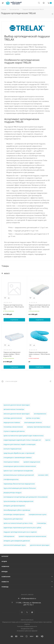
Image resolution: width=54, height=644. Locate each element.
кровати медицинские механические (32, 536)
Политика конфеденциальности (27, 626)
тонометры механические (13, 427)
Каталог (5, 556)
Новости (5, 582)
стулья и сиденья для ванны (14, 431)
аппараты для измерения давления (17, 541)
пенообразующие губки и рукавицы (17, 510)
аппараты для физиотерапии (14, 506)
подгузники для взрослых (13, 519)
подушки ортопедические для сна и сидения (20, 532)
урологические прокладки (40, 545)
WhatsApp (32, 612)
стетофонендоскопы (11, 479)
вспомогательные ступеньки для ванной (19, 475)
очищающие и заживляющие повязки (18, 457)
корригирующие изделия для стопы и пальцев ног (22, 440)
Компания (6, 577)
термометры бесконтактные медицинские (19, 484)
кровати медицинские (32, 462)
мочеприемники (40, 414)
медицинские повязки (12, 422)
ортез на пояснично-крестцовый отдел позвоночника (23, 436)
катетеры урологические (13, 418)
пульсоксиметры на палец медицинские (18, 501)
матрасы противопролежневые (39, 427)
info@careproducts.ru (29, 598)
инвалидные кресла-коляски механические (20, 466)
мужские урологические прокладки (17, 405)
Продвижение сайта (27, 629)
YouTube (22, 612)
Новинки (5, 566)
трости (48, 440)
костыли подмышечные (12, 449)
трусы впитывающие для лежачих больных (20, 488)
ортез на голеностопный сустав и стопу (18, 523)
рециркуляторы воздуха (12, 492)
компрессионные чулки (38, 514)
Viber (27, 612)
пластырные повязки (11, 462)
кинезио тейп (43, 475)
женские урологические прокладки (17, 414)
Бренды (5, 572)
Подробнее (14, 320)
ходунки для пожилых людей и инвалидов (19, 444)
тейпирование (9, 536)
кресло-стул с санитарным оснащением (18, 471)
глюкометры (42, 523)
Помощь (5, 587)
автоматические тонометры (14, 409)
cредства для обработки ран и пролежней (19, 453)
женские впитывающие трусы (15, 545)
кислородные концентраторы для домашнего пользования (25, 497)
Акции (4, 561)
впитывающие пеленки (33, 422)
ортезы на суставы (33, 418)
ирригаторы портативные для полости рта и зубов (22, 528)
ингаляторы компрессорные (14, 514)
